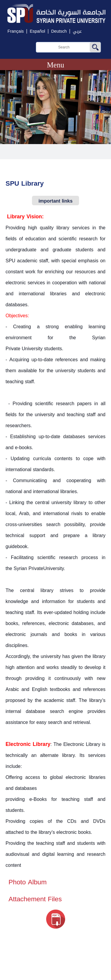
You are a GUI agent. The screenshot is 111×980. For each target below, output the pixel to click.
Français (16, 31)
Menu (55, 65)
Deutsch (59, 31)
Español (37, 31)
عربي (77, 31)
